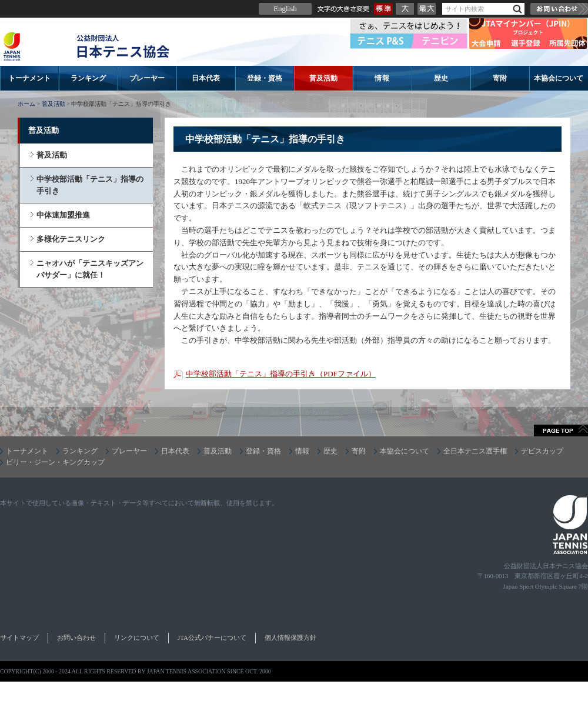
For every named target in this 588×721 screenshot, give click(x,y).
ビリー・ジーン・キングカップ (55, 462)
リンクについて (137, 637)
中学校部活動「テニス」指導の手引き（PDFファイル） (281, 374)
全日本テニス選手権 (475, 451)
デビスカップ (542, 451)
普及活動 (323, 78)
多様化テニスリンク (71, 239)
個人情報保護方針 (290, 637)
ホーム (26, 104)
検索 (517, 9)
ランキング (88, 78)
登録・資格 (265, 78)
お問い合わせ (559, 9)
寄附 (500, 78)
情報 (382, 78)
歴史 (441, 78)
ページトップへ (561, 430)
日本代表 (206, 78)
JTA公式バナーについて (212, 637)
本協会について (559, 78)
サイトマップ (19, 637)
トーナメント (29, 78)
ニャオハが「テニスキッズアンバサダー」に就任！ (90, 269)
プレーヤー (147, 78)
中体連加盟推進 (63, 215)
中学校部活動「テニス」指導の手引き (90, 185)
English (285, 9)
